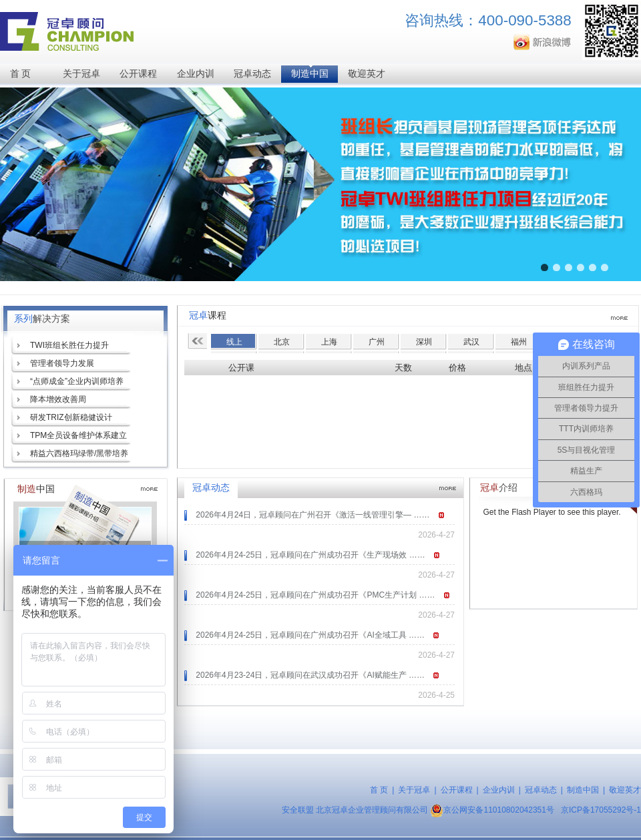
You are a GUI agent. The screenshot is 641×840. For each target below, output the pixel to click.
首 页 (21, 74)
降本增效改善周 (58, 399)
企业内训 (196, 74)
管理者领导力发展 (62, 363)
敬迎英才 (367, 74)
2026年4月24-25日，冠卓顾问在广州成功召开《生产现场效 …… (310, 555)
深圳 (424, 342)
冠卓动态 (252, 74)
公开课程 (138, 74)
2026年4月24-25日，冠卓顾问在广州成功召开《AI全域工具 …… (310, 635)
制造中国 (310, 74)
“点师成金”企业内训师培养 (77, 381)
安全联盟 (298, 810)
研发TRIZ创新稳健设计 (71, 417)
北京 (282, 342)
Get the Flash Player (519, 512)
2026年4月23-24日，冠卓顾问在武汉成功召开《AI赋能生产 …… (310, 675)
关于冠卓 (81, 74)
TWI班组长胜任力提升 (69, 345)
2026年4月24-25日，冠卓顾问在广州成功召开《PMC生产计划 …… (315, 595)
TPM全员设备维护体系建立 (78, 435)
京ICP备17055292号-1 (601, 810)
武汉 (471, 342)
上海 (329, 342)
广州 (377, 342)
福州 (519, 342)
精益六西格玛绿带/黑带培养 (79, 453)
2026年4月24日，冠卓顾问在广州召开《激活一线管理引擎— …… (312, 515)
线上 (234, 342)
